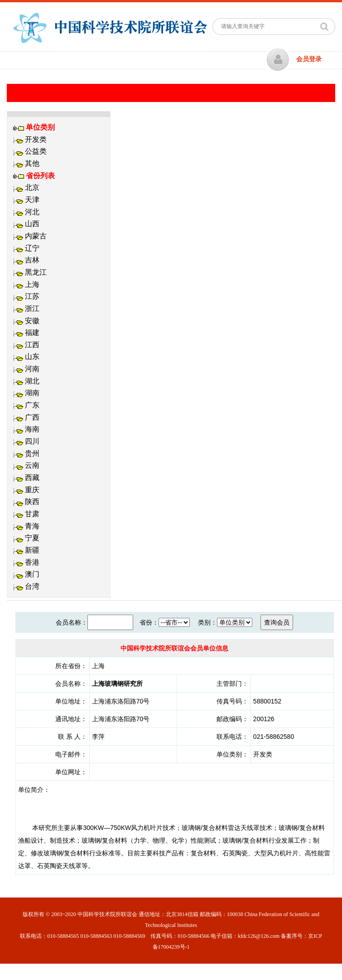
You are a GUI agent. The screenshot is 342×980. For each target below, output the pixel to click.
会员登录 (309, 59)
